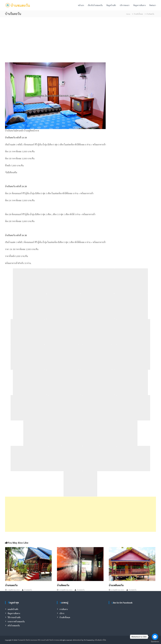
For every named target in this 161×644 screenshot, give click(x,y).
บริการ (62, 613)
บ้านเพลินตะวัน (116, 585)
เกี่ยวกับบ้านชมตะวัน (95, 5)
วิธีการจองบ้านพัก (14, 617)
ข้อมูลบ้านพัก (111, 5)
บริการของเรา (125, 5)
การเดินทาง (64, 609)
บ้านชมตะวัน (11, 585)
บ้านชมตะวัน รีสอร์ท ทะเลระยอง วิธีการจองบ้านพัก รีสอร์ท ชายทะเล (39, 640)
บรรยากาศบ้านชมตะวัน (16, 622)
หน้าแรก (81, 5)
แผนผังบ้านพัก (13, 609)
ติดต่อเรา (153, 5)
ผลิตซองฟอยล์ (77, 640)
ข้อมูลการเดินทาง (139, 5)
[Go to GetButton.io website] (155, 641)
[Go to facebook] (155, 637)
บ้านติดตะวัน (63, 585)
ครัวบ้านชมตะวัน (14, 626)
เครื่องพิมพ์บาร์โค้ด (100, 640)
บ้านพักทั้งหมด (138, 14)
